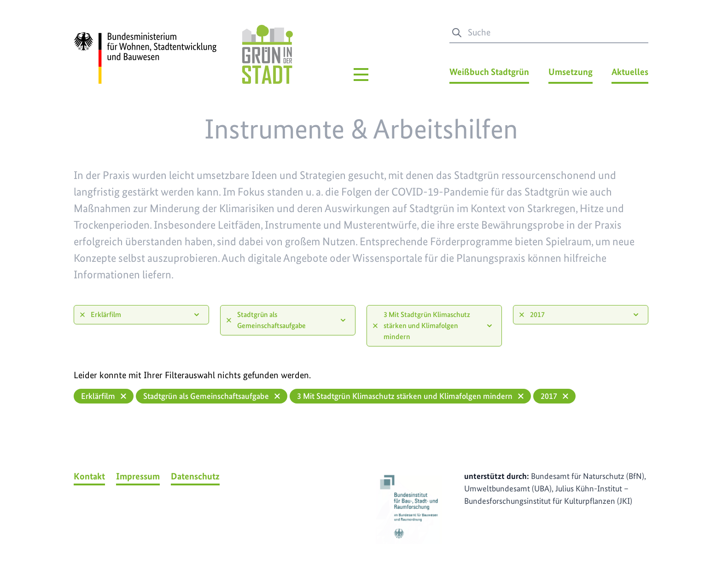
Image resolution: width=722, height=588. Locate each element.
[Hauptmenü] (361, 75)
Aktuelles (630, 72)
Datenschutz (195, 476)
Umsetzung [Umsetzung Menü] (571, 72)
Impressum (138, 476)
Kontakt (89, 476)
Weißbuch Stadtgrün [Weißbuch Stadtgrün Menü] (489, 72)
